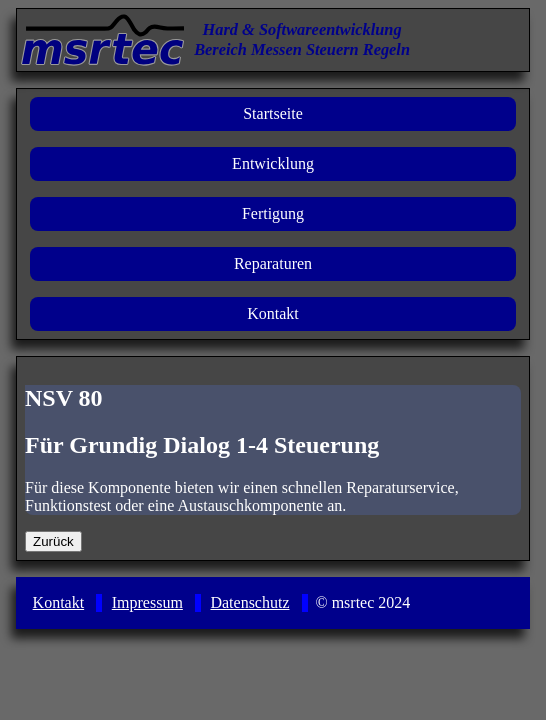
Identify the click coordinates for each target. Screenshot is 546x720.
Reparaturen (273, 263)
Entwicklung (273, 163)
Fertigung (273, 213)
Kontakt (273, 313)
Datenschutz (249, 602)
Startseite (273, 113)
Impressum (147, 602)
